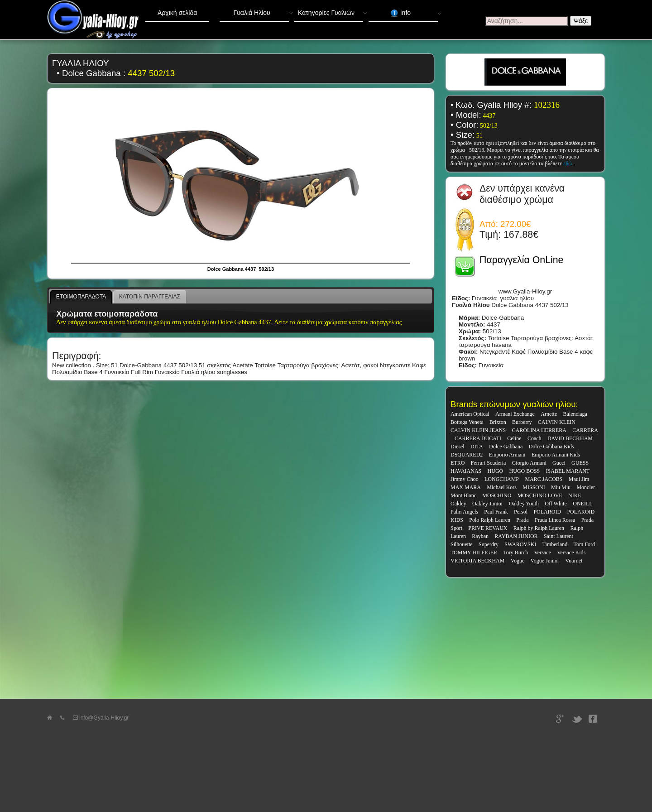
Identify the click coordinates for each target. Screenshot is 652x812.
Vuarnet (574, 561)
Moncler (586, 487)
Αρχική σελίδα (177, 13)
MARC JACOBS (544, 479)
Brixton (498, 422)
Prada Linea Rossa (555, 520)
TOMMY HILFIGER (474, 553)
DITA (477, 447)
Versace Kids (571, 553)
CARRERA (585, 430)
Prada (522, 520)
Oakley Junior (488, 504)
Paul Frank (496, 512)
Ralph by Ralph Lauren (539, 528)
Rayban (480, 536)
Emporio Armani (507, 455)
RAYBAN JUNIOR (516, 536)
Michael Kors (502, 487)
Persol (521, 512)
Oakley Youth (524, 504)
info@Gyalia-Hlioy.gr (101, 718)
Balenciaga (575, 414)
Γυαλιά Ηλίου (261, 11)
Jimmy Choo (465, 479)
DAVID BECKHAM (570, 438)
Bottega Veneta (467, 422)
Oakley (458, 504)
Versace (543, 553)
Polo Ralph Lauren (490, 520)
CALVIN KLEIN (557, 422)
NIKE (575, 495)
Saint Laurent (559, 536)
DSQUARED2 (467, 455)
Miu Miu (561, 487)
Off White (556, 504)
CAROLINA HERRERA (539, 430)
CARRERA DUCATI (478, 438)
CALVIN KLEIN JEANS (478, 430)
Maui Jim (579, 479)
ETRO (458, 463)
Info (414, 11)
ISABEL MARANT (568, 471)
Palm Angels (464, 512)
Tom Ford (585, 544)
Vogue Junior (545, 561)
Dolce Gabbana (506, 447)
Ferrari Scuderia (489, 463)
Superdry (489, 544)
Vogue (518, 561)
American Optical (470, 414)
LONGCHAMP (502, 479)
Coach (535, 438)
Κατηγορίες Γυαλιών (331, 11)
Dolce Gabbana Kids (551, 447)
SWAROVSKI (520, 544)
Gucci (559, 463)
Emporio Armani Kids (556, 455)
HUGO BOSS (525, 471)
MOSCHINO (497, 495)
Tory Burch (515, 553)
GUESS (580, 463)
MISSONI (534, 487)
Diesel (458, 447)
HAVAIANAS (466, 471)
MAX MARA (466, 487)
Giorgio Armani (529, 463)
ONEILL (582, 504)
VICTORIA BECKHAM (477, 561)
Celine (514, 438)
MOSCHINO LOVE (540, 495)
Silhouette (462, 544)
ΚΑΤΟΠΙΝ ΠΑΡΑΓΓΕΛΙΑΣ (150, 297)
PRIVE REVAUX (488, 528)
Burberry (522, 422)
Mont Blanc (463, 495)
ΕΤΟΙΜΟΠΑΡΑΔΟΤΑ (81, 297)
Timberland (555, 544)
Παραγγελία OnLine (521, 260)
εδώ (568, 163)
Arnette (549, 414)
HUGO (496, 471)
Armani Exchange (515, 414)
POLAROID (547, 512)
